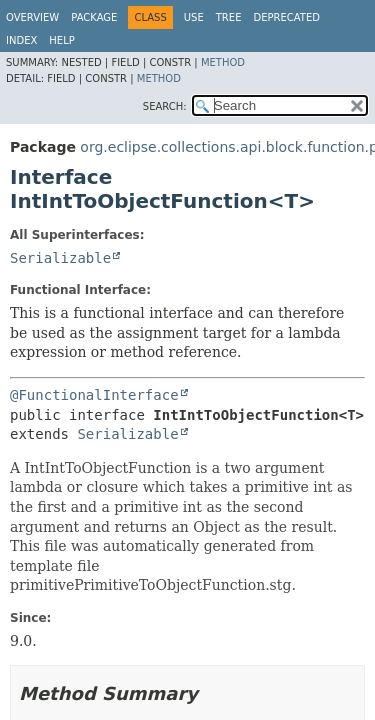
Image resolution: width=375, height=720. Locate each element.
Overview (32, 17)
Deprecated (286, 17)
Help (61, 40)
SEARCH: (165, 106)
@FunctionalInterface (94, 395)
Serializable (60, 258)
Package (94, 17)
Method (223, 62)
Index (21, 40)
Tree (229, 17)
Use (194, 17)
